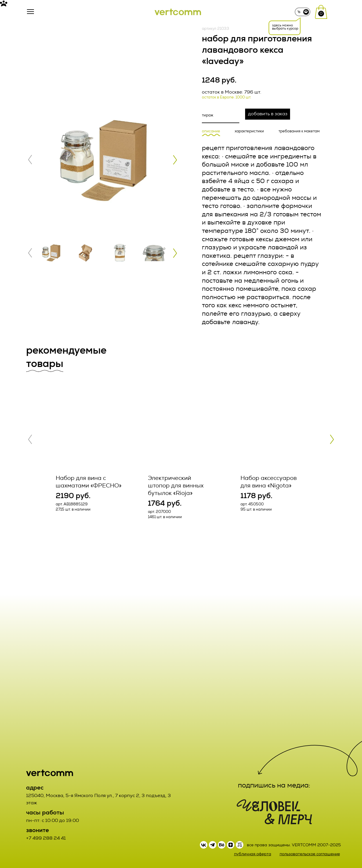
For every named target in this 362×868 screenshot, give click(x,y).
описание (211, 131)
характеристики (249, 131)
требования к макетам (299, 131)
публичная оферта (253, 854)
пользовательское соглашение (310, 854)
